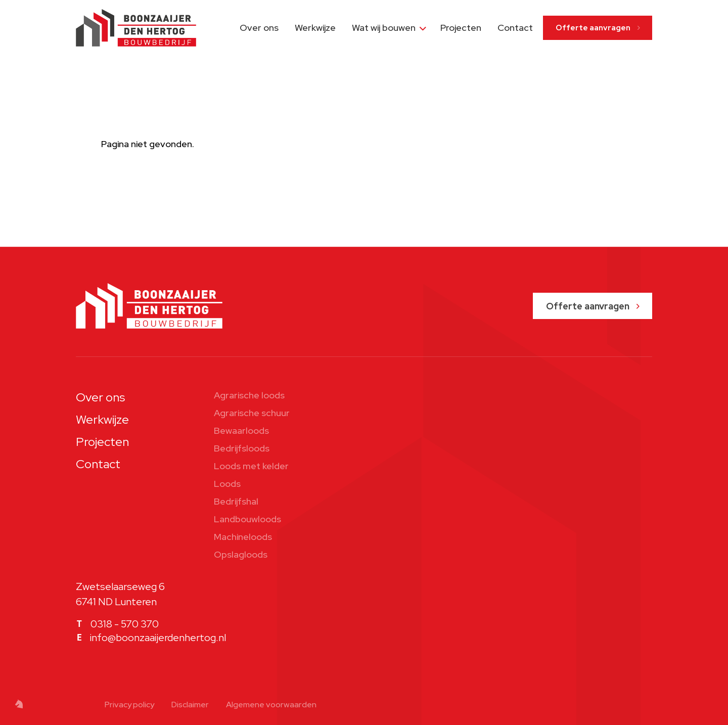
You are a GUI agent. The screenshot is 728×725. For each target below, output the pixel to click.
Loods (227, 484)
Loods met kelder (251, 466)
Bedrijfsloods (242, 448)
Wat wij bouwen (384, 28)
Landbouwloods (247, 519)
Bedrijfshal (236, 501)
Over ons (259, 28)
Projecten (461, 28)
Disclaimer (190, 705)
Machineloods (243, 537)
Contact (515, 28)
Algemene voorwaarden (271, 705)
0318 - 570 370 (125, 624)
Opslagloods (241, 554)
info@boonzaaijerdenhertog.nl (158, 638)
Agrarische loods (249, 395)
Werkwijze (315, 28)
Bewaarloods (241, 431)
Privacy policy (129, 705)
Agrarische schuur (252, 413)
